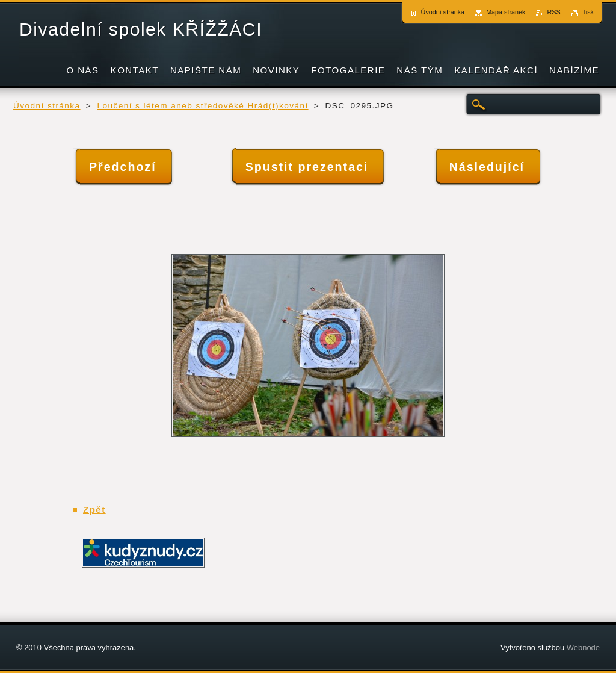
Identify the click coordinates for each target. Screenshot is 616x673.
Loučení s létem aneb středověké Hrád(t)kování (202, 106)
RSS (553, 12)
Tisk (588, 12)
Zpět (94, 510)
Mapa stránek (506, 12)
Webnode (583, 647)
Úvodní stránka (47, 106)
